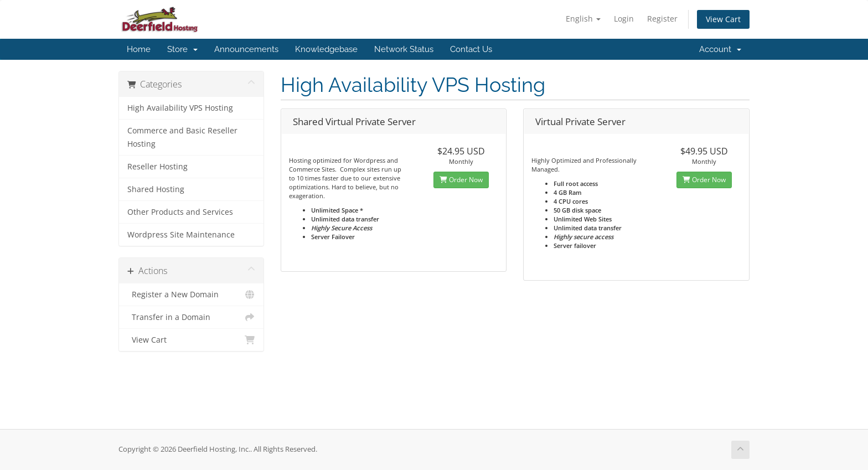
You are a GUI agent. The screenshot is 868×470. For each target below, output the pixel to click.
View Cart (723, 19)
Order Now (461, 180)
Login (624, 19)
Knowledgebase (326, 49)
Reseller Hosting (157, 167)
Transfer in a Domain (191, 317)
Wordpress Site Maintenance (181, 235)
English (583, 19)
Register (662, 19)
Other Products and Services (180, 212)
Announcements (246, 49)
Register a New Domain (191, 295)
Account (720, 49)
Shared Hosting (156, 189)
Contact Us (471, 49)
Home (139, 49)
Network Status (404, 49)
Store (182, 49)
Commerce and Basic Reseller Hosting (182, 137)
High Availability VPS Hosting (180, 108)
